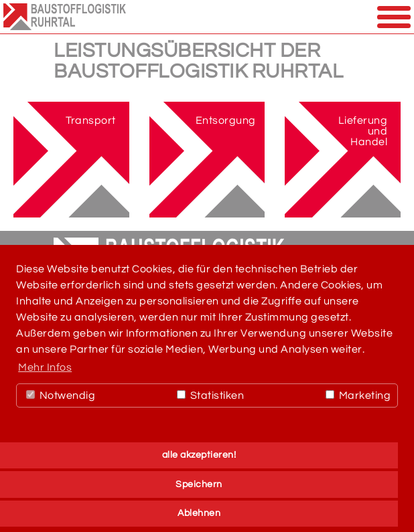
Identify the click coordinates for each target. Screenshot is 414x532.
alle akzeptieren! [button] (199, 455)
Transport (91, 120)
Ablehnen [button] (199, 513)
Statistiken (210, 395)
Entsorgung (226, 120)
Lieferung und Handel (363, 131)
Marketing (358, 395)
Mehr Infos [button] (45, 367)
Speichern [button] (199, 484)
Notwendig (61, 395)
